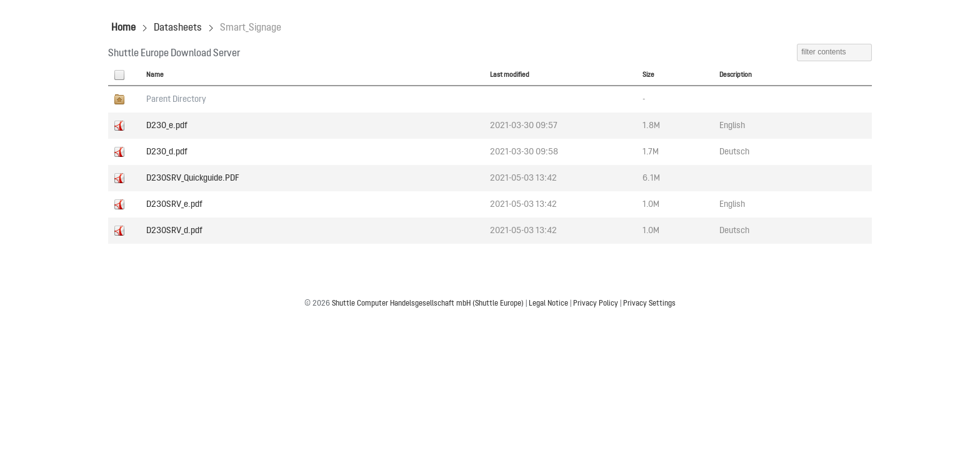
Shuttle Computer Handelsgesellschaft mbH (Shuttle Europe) (428, 304)
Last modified (510, 75)
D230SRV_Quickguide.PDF (193, 178)
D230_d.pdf (167, 152)
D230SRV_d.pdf (174, 231)
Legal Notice (548, 304)
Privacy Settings (649, 304)
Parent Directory (176, 99)
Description (736, 75)
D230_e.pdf (167, 126)
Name (155, 75)
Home (123, 28)
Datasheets (178, 28)
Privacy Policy (596, 304)
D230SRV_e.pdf (174, 204)
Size (648, 75)
